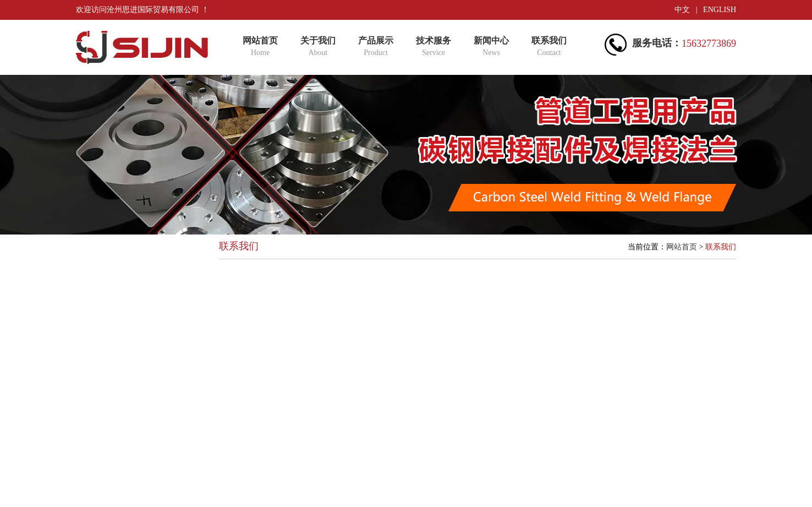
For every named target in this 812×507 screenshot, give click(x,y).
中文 (682, 10)
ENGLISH (720, 10)
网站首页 (682, 247)
